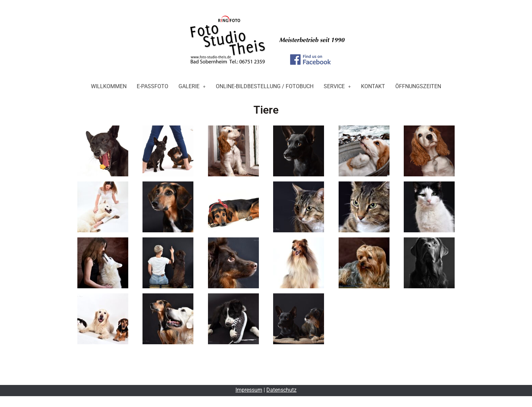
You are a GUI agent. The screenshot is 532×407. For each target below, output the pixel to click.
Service (337, 86)
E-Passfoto (153, 86)
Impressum (249, 390)
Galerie (192, 86)
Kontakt (373, 86)
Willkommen (109, 86)
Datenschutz (281, 390)
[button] (192, 86)
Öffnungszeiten (418, 86)
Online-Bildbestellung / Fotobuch (265, 86)
